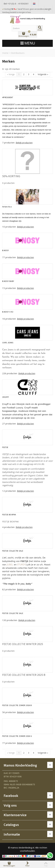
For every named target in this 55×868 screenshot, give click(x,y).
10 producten (9, 227)
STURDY (21, 565)
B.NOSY (6, 250)
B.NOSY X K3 (8, 312)
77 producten (9, 257)
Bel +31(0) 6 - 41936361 (16, 4)
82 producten (9, 589)
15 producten (9, 288)
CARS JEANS (8, 343)
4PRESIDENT (8, 97)
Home (5, 53)
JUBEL (10, 565)
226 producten (10, 373)
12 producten (9, 491)
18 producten (9, 319)
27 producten (9, 424)
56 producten (9, 712)
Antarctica (7, 207)
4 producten (9, 527)
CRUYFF (6, 397)
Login (48, 9)
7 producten (9, 143)
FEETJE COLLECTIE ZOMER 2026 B (17, 705)
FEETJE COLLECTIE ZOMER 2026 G (17, 736)
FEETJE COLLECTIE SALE (13, 551)
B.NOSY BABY (8, 281)
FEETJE (5, 447)
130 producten (10, 620)
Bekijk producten (24, 143)
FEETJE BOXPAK (9, 515)
